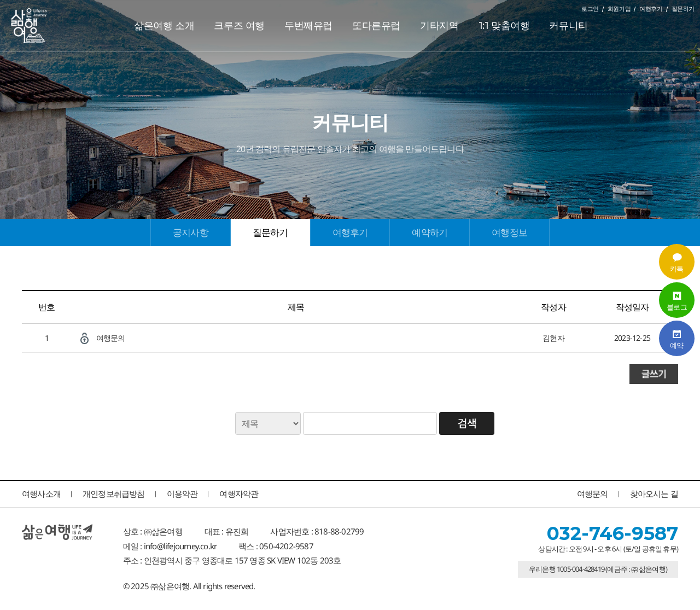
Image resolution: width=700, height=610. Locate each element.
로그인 (590, 9)
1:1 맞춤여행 (504, 26)
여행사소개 (41, 494)
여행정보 (509, 233)
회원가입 (619, 9)
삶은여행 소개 (164, 26)
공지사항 (191, 233)
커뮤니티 (568, 26)
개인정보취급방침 (114, 494)
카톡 (677, 262)
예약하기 (430, 233)
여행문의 (111, 338)
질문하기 (683, 9)
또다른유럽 (376, 26)
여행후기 (651, 9)
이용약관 (182, 494)
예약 (677, 338)
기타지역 (439, 26)
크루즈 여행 (239, 26)
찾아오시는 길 (654, 494)
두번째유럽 (308, 26)
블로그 (677, 300)
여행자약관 (239, 494)
